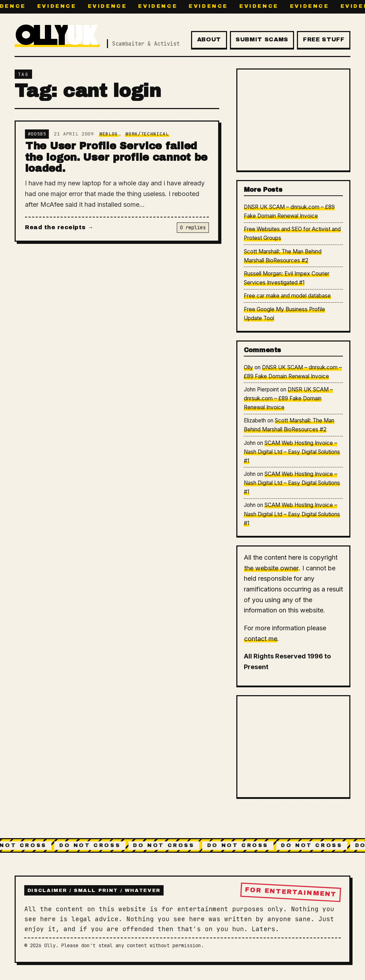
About (209, 39)
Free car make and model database (287, 296)
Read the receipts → (59, 227)
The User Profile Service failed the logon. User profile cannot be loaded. (116, 157)
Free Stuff (324, 39)
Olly (248, 367)
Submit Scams (262, 39)
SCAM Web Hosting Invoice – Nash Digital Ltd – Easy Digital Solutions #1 (292, 452)
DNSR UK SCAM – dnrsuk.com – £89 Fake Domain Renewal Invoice (288, 398)
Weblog (109, 134)
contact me (261, 639)
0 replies (193, 227)
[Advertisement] (294, 120)
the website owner (271, 568)
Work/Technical (147, 134)
